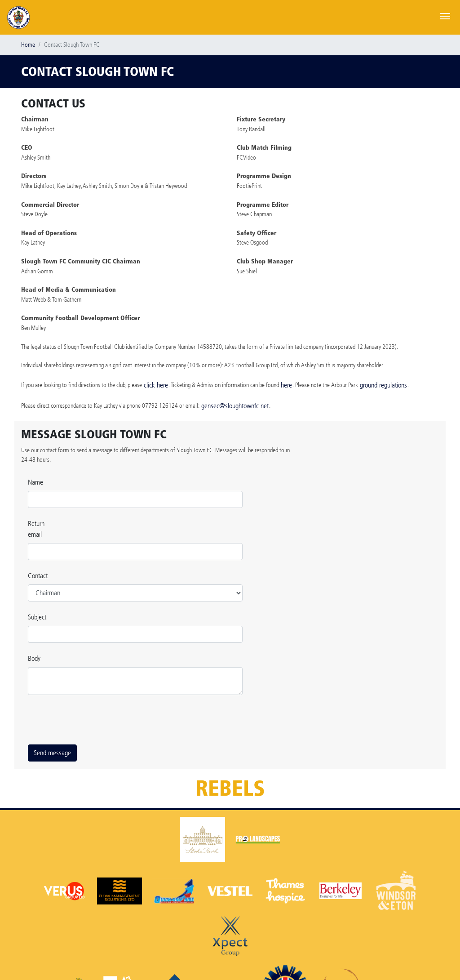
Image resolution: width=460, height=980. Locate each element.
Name (35, 482)
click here (156, 385)
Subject (37, 617)
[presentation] (96, 720)
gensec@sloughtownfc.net (235, 406)
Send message (52, 753)
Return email (36, 529)
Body (34, 658)
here (286, 385)
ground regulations (383, 385)
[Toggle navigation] (445, 15)
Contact (38, 576)
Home (28, 45)
